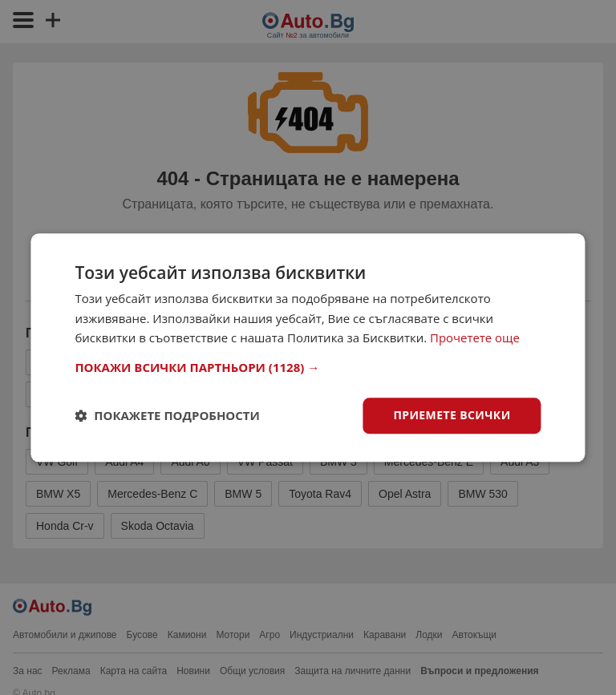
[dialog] (308, 347)
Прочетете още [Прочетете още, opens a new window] (475, 338)
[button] (308, 367)
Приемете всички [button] (452, 415)
